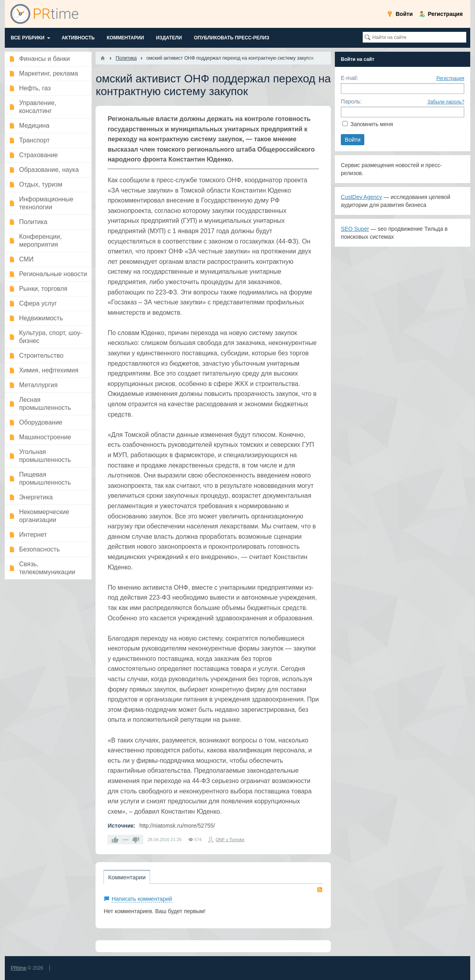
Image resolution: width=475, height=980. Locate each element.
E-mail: (350, 78)
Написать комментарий (142, 899)
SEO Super (355, 229)
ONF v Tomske (230, 840)
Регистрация (450, 78)
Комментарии (127, 877)
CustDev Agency (362, 197)
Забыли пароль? (446, 102)
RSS (320, 890)
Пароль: (351, 101)
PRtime (19, 968)
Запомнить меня (372, 124)
